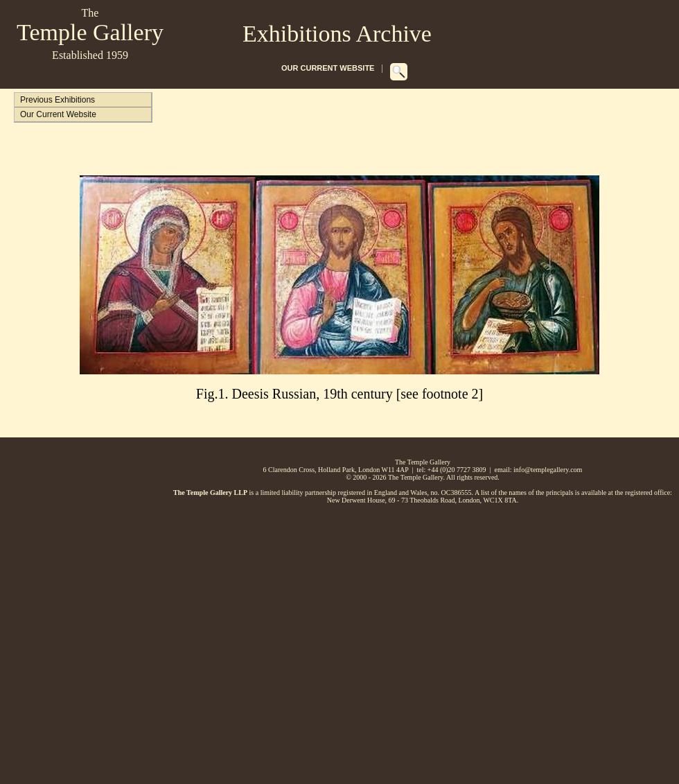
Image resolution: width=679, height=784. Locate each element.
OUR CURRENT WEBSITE (328, 68)
